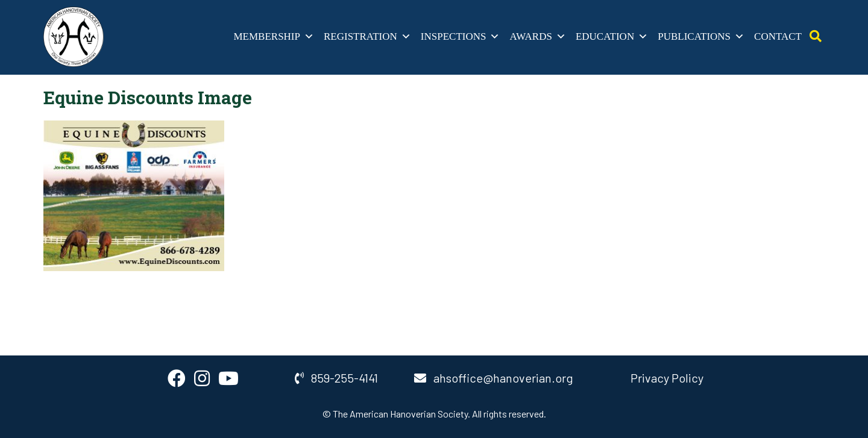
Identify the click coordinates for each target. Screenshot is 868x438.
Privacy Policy (667, 378)
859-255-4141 (336, 378)
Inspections (461, 37)
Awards (537, 37)
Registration (367, 37)
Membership (274, 37)
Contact (778, 36)
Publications (701, 37)
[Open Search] (816, 36)
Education (612, 37)
